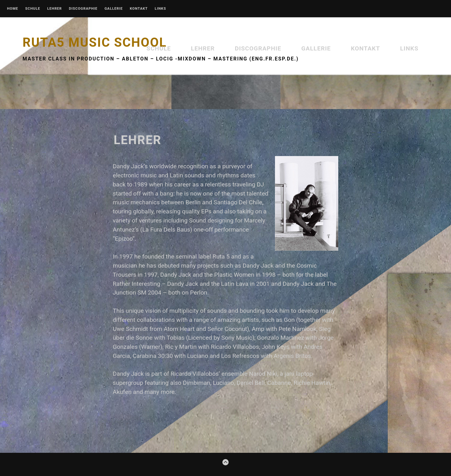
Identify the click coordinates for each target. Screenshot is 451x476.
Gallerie (114, 9)
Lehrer (55, 9)
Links (160, 9)
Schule (33, 9)
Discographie (83, 9)
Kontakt (139, 9)
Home (13, 9)
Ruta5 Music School (95, 42)
